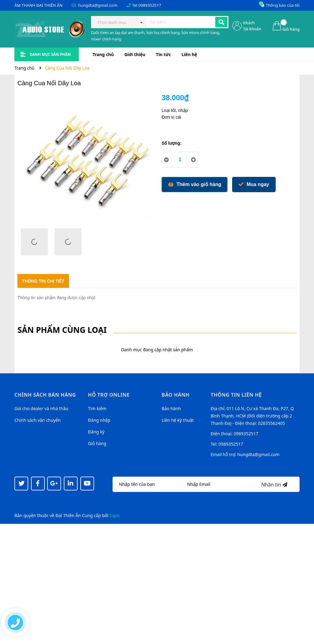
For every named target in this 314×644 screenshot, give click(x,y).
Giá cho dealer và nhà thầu (41, 408)
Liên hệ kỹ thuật (178, 420)
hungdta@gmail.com (98, 5)
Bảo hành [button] (176, 395)
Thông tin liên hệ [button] (236, 395)
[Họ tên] (147, 484)
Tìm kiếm (97, 408)
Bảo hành (171, 408)
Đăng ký (96, 432)
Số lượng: (172, 143)
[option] (34, 243)
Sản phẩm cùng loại (62, 330)
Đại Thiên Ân (68, 515)
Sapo (115, 515)
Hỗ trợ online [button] (109, 395)
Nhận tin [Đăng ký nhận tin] (274, 485)
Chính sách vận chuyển (38, 420)
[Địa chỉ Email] (215, 484)
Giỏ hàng (97, 443)
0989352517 (150, 5)
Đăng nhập (99, 420)
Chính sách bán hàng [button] (45, 395)
